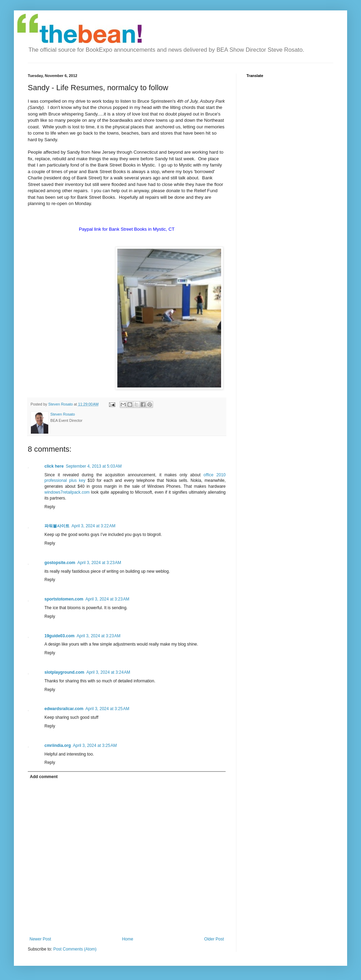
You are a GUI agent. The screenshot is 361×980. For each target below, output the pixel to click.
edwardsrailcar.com (64, 709)
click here (54, 466)
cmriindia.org (58, 745)
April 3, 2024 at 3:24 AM (108, 672)
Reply (50, 507)
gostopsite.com (60, 563)
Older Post (214, 939)
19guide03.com (60, 636)
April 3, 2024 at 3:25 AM (107, 709)
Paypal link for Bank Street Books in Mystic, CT (127, 229)
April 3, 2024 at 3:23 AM (99, 563)
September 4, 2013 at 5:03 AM (94, 466)
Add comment (44, 777)
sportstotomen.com (64, 599)
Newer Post (40, 939)
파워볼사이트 (57, 526)
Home (128, 939)
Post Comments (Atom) (75, 949)
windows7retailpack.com (67, 492)
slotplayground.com (64, 672)
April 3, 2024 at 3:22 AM (93, 526)
